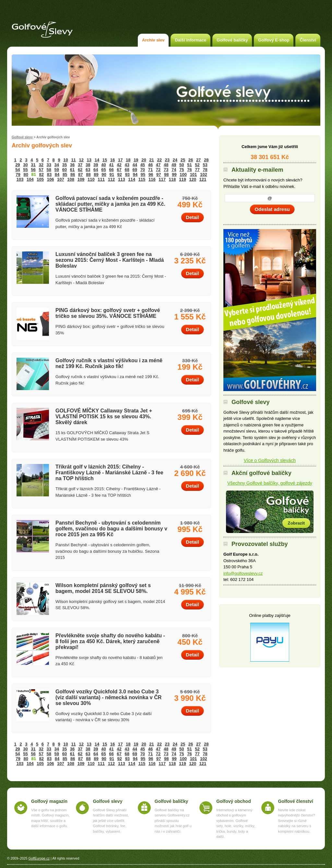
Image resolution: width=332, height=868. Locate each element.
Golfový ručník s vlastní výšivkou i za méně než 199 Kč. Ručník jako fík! (109, 363)
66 (111, 170)
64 (96, 170)
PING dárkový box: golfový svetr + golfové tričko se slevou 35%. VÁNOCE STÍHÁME (108, 313)
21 (151, 160)
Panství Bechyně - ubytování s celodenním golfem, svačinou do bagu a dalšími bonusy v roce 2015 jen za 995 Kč (111, 529)
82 (41, 174)
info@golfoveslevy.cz (243, 573)
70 (143, 170)
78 (205, 170)
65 (103, 170)
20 (144, 160)
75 (182, 170)
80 (26, 174)
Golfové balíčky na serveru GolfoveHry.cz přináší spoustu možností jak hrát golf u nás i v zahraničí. (173, 821)
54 (18, 170)
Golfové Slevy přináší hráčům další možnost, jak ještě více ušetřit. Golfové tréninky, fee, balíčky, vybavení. (111, 821)
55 (25, 170)
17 (120, 160)
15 (105, 160)
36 (72, 165)
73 (166, 170)
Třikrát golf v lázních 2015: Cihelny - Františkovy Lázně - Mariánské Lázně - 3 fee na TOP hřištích (109, 473)
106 (51, 179)
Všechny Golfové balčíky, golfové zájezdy (270, 483)
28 (206, 160)
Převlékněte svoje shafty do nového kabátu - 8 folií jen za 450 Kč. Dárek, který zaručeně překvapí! (110, 641)
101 (194, 174)
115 (142, 179)
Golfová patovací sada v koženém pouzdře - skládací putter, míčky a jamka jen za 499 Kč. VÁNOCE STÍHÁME (110, 204)
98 (166, 174)
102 (204, 174)
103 (20, 179)
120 (193, 179)
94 (135, 174)
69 (135, 170)
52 (197, 165)
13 (89, 160)
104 (30, 179)
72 (158, 170)
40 (103, 165)
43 (127, 165)
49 (174, 165)
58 (49, 170)
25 (183, 160)
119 (183, 179)
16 (113, 160)
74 (174, 170)
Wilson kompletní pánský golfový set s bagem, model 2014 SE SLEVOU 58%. (103, 588)
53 (205, 165)
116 (152, 179)
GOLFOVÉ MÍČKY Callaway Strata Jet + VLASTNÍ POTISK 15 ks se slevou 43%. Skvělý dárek (104, 417)
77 (197, 170)
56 (33, 170)
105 (40, 179)
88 (88, 174)
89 (96, 174)
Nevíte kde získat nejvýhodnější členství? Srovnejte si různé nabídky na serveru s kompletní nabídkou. (297, 821)
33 (49, 165)
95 (143, 174)
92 (120, 174)
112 (112, 179)
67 (119, 170)
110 (91, 179)
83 (49, 174)
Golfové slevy (22, 137)
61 (72, 170)
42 (119, 165)
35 (65, 165)
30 (25, 165)
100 (183, 174)
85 (65, 174)
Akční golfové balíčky (270, 512)
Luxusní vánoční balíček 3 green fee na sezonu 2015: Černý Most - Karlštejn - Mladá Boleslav (110, 260)
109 (81, 179)
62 (80, 170)
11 (73, 160)
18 (128, 160)
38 (88, 165)
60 (65, 170)
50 (182, 165)
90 (104, 174)
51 (189, 165)
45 (143, 165)
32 (41, 165)
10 (65, 160)
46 (150, 165)
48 (166, 165)
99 (174, 174)
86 (73, 174)
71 (150, 170)
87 (80, 174)
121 (203, 179)
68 (127, 170)
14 (97, 160)
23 (167, 160)
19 (136, 160)
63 (88, 170)
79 (18, 174)
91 (112, 174)
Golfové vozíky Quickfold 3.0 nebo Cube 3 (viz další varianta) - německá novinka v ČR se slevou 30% (108, 697)
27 (198, 160)
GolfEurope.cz (39, 858)
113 (122, 179)
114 (132, 179)
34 (57, 165)
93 (127, 174)
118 (172, 179)
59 (57, 170)
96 (151, 174)
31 (33, 165)
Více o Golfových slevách (270, 460)
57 (41, 170)
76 (189, 170)
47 (158, 165)
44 (135, 165)
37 (80, 165)
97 (159, 174)
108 (71, 179)
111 (101, 179)
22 (159, 160)
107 (61, 179)
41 (111, 165)
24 (175, 160)
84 (57, 174)
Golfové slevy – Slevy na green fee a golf (42, 29)
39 (96, 165)
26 (191, 160)
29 (18, 165)
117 (162, 179)
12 (81, 160)
